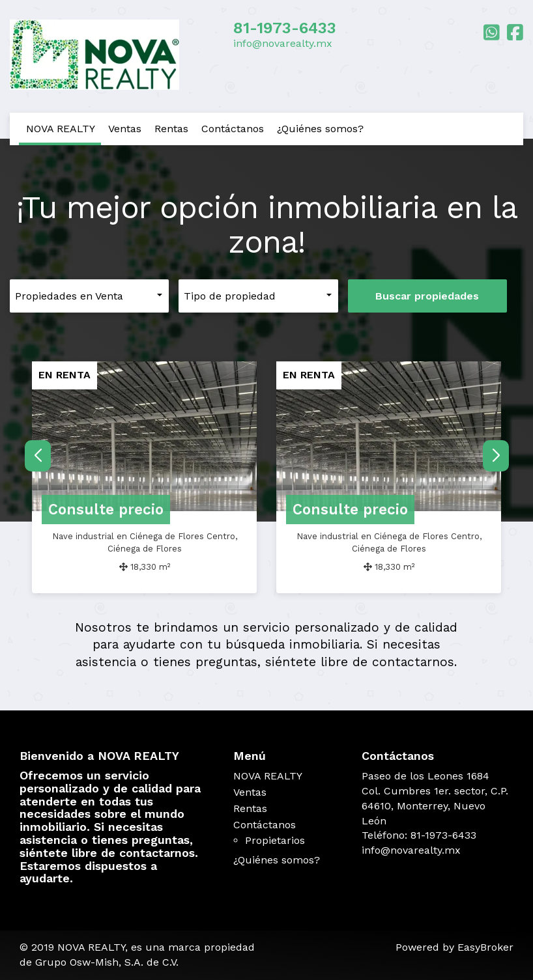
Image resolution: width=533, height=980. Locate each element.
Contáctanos (233, 129)
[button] (496, 456)
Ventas (125, 129)
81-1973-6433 (285, 28)
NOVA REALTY (61, 129)
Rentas (171, 129)
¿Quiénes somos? (320, 129)
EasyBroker (485, 947)
